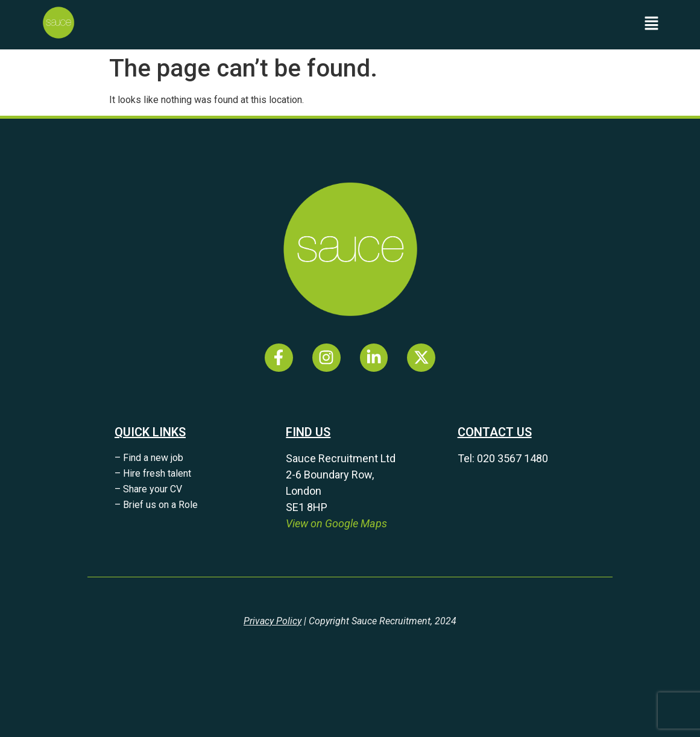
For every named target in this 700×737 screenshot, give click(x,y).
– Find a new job (149, 458)
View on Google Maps (336, 523)
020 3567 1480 (512, 458)
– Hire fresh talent (153, 473)
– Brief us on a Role (156, 505)
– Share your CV (148, 489)
